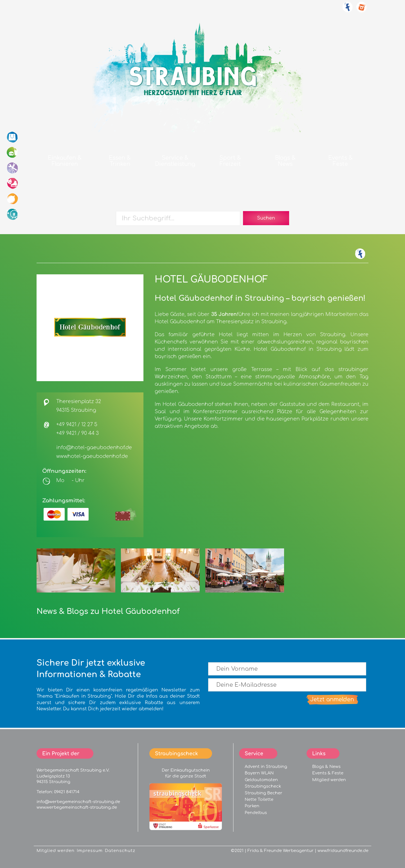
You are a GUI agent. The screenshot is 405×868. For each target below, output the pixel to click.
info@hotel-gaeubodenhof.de (94, 448)
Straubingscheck (263, 786)
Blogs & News (326, 767)
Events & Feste (328, 773)
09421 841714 (67, 792)
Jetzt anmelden (332, 699)
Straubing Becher (264, 793)
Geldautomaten (261, 780)
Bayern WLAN (259, 773)
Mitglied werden (329, 780)
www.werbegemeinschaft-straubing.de (77, 807)
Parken (252, 806)
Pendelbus (256, 813)
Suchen (266, 218)
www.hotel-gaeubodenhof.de (92, 456)
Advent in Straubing (266, 767)
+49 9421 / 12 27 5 (77, 425)
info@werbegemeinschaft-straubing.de (78, 802)
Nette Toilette (259, 799)
